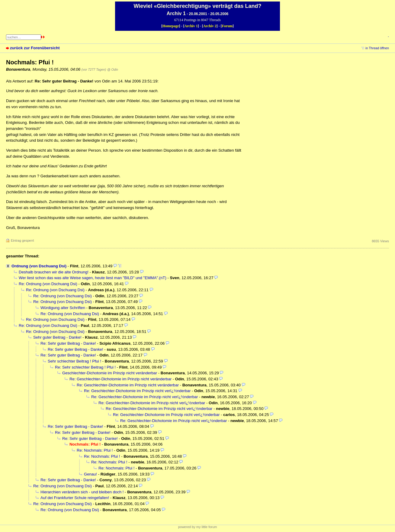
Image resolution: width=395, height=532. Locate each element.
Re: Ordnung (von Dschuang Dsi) (48, 284)
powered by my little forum (198, 527)
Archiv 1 (191, 26)
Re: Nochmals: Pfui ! (95, 450)
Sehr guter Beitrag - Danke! (57, 337)
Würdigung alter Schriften (63, 308)
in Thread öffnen (377, 48)
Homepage (171, 26)
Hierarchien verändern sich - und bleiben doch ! (82, 492)
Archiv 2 (210, 26)
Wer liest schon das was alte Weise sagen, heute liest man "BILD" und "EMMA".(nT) (93, 278)
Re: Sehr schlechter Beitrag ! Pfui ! (85, 367)
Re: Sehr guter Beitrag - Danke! (68, 343)
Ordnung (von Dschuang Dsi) (39, 266)
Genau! (90, 474)
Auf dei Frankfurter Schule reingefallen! (75, 498)
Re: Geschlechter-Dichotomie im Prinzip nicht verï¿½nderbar (137, 391)
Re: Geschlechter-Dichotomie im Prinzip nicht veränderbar (120, 379)
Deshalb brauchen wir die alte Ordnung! (54, 272)
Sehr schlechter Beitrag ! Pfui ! (74, 361)
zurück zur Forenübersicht (35, 48)
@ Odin (113, 69)
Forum (227, 26)
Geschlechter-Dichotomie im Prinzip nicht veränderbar (110, 373)
